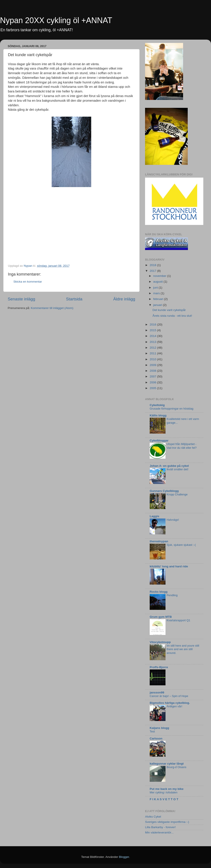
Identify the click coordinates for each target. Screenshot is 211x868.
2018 (153, 265)
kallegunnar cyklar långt (167, 764)
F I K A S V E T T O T (164, 799)
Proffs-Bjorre (159, 667)
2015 (153, 330)
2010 (153, 359)
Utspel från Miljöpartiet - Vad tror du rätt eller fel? (182, 446)
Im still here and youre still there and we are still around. (183, 649)
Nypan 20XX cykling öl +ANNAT (56, 20)
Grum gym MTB (161, 617)
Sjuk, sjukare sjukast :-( (181, 545)
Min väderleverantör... (159, 832)
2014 (153, 336)
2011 (153, 353)
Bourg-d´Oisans (176, 767)
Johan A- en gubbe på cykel (169, 466)
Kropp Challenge (177, 494)
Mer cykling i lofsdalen (164, 792)
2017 (153, 271)
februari (159, 299)
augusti (158, 282)
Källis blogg (158, 415)
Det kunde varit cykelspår (169, 310)
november (160, 276)
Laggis (155, 516)
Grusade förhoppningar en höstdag (172, 409)
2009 (153, 365)
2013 (153, 342)
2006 (153, 382)
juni (156, 288)
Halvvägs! (173, 520)
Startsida (74, 299)
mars (157, 293)
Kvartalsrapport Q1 (178, 620)
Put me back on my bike (167, 789)
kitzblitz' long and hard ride (169, 566)
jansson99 (157, 692)
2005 (153, 388)
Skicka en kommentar (28, 282)
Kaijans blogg (159, 728)
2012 (153, 348)
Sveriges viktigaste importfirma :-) (167, 822)
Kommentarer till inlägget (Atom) (52, 308)
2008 (153, 371)
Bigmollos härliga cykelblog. (170, 703)
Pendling (172, 595)
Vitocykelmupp (160, 642)
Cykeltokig (157, 405)
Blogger (124, 857)
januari (158, 305)
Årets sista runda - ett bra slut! (172, 316)
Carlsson (156, 738)
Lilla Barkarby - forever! (160, 827)
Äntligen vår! (174, 706)
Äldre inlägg (124, 299)
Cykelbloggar (159, 440)
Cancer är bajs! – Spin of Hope (169, 696)
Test (152, 731)
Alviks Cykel (153, 817)
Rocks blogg (159, 592)
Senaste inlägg (21, 299)
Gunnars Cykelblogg (164, 491)
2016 (153, 325)
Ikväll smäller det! (177, 469)
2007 (153, 376)
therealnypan (159, 541)
